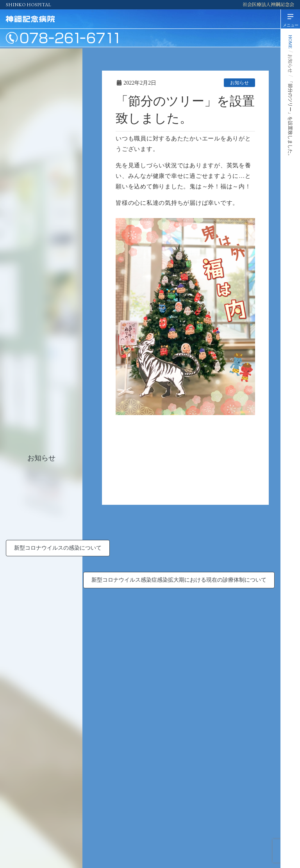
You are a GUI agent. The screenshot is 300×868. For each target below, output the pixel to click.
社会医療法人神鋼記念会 (268, 5)
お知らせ (239, 83)
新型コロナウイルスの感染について (58, 548)
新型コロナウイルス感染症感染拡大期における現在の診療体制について (179, 580)
